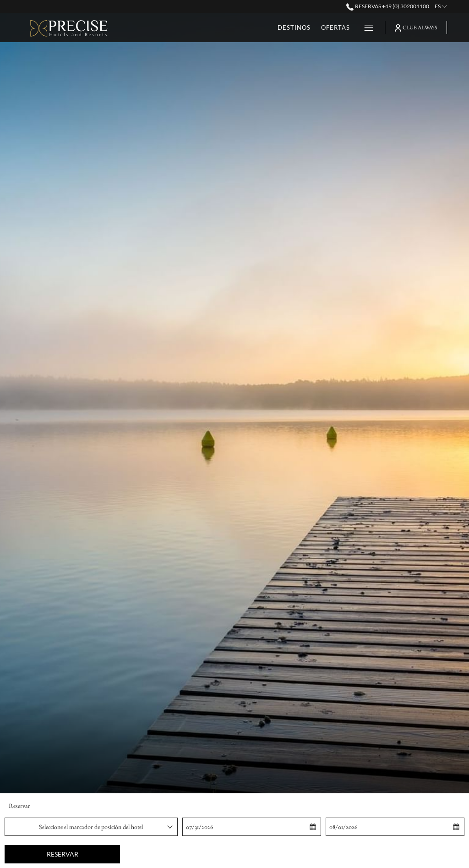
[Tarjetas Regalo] (280, 27)
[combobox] (91, 827)
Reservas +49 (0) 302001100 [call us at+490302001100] (387, 6)
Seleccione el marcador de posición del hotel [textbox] (91, 827)
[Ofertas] (225, 27)
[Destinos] (183, 27)
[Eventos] (335, 27)
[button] (228, 827)
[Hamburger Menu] (365, 27)
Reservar (63, 854)
